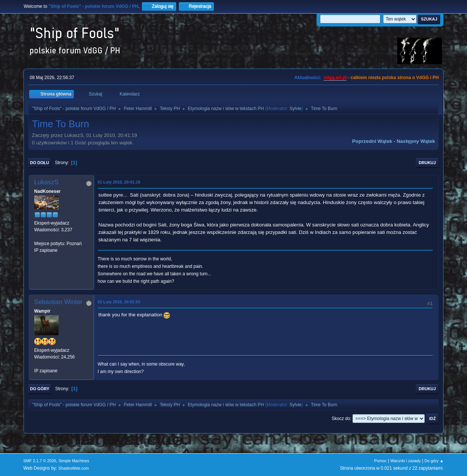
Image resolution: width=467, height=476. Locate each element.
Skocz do (341, 419)
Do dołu (40, 163)
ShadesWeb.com (74, 468)
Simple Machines (74, 461)
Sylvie (296, 109)
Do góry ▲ (434, 461)
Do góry (40, 389)
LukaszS (46, 182)
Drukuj (427, 163)
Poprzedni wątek (372, 141)
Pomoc (380, 461)
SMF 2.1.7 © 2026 (40, 461)
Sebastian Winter (58, 302)
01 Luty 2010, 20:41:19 (119, 182)
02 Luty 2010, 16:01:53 (119, 302)
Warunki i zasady (406, 461)
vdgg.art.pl (335, 78)
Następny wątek (416, 141)
